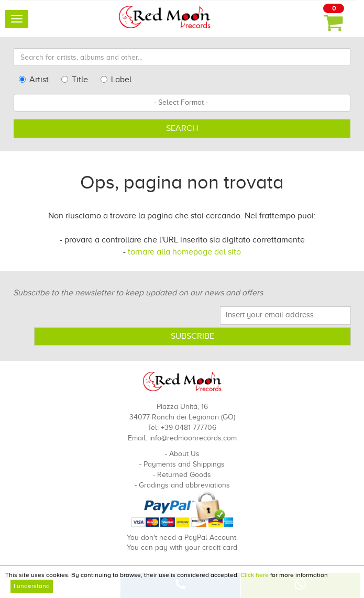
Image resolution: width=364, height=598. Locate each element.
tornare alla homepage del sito (184, 252)
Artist (34, 80)
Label (116, 80)
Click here (255, 575)
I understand (32, 586)
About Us (184, 454)
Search (182, 128)
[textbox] (182, 103)
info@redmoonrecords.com (193, 438)
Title (75, 80)
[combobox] (182, 103)
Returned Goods (184, 475)
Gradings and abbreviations (184, 485)
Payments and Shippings (184, 464)
